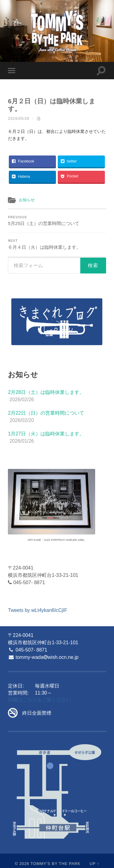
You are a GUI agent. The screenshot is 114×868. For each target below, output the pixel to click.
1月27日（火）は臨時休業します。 (46, 434)
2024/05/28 (19, 119)
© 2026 (22, 864)
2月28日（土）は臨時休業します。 (46, 392)
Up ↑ (95, 864)
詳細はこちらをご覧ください (40, 700)
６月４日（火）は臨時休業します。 (57, 244)
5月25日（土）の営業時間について (57, 221)
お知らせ (27, 200)
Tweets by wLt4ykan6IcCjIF (38, 610)
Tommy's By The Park (55, 864)
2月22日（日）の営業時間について (46, 413)
